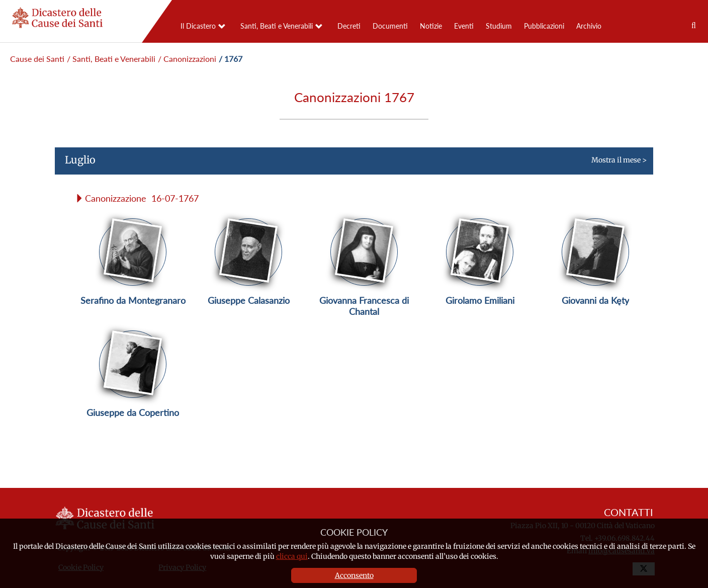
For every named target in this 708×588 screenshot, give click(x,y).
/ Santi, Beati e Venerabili (111, 59)
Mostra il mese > (351, 164)
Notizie (431, 26)
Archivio (589, 26)
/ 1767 (231, 59)
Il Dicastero (198, 26)
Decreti (349, 26)
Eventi (464, 26)
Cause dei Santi (37, 59)
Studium (499, 26)
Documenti (390, 26)
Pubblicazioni (544, 26)
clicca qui (292, 556)
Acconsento (354, 575)
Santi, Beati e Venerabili (277, 26)
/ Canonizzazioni (187, 59)
